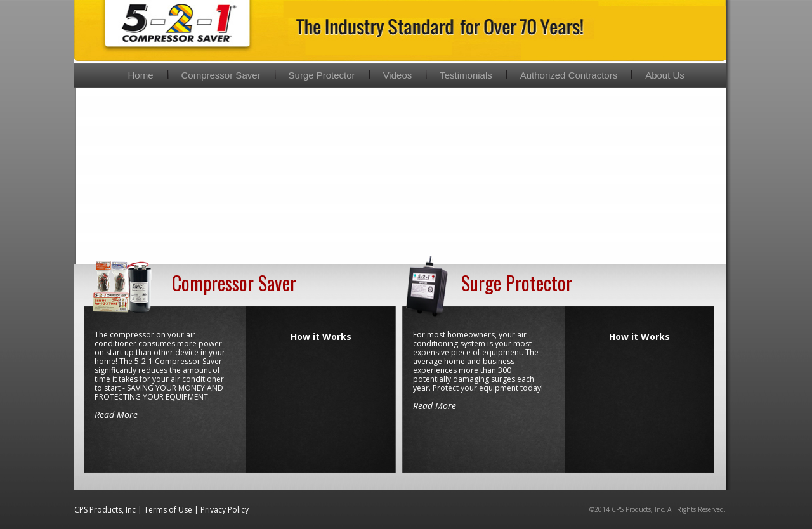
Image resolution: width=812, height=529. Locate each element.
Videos (398, 75)
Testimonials (466, 75)
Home (141, 75)
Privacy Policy (225, 510)
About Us (665, 75)
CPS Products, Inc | (109, 510)
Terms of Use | (172, 510)
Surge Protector (322, 75)
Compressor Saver (221, 75)
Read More (116, 415)
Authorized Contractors (569, 75)
